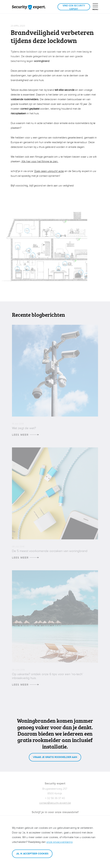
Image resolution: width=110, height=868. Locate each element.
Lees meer (25, 435)
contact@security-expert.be (55, 803)
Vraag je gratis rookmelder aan (55, 757)
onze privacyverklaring (59, 842)
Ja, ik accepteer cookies (32, 854)
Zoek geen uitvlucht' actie (48, 171)
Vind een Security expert (74, 7)
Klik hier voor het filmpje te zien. (39, 162)
